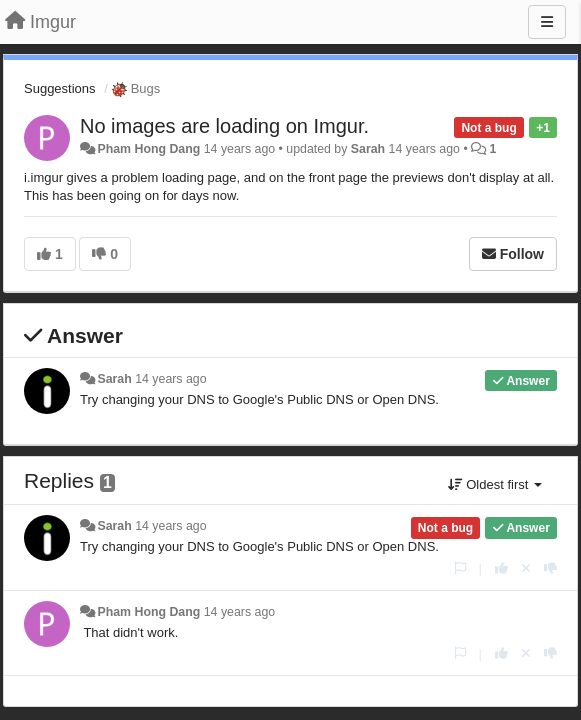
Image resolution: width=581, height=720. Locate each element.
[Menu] (547, 22)
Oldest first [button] (495, 484)
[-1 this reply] (550, 568)
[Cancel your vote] (526, 568)
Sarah (368, 149)
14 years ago (170, 379)
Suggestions (60, 88)
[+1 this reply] (501, 568)
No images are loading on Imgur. (224, 126)
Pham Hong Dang (148, 149)
